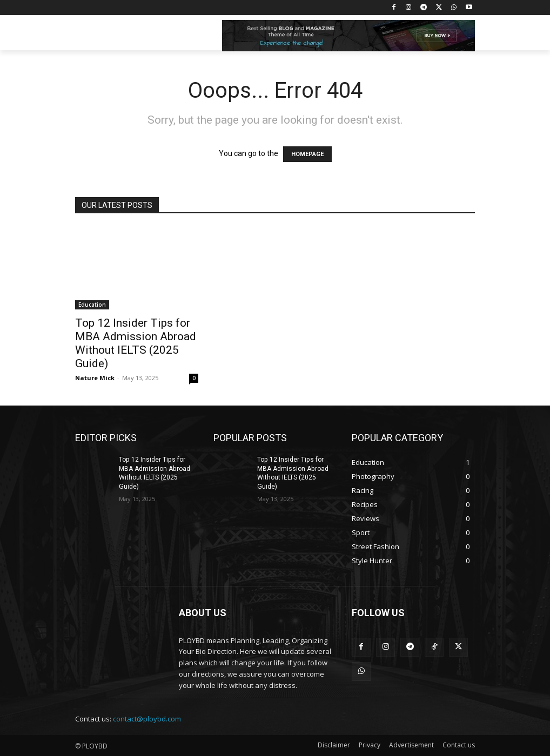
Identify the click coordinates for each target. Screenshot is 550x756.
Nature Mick (95, 378)
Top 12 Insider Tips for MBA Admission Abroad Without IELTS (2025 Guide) (136, 343)
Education (92, 305)
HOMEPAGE (307, 154)
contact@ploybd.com (147, 719)
